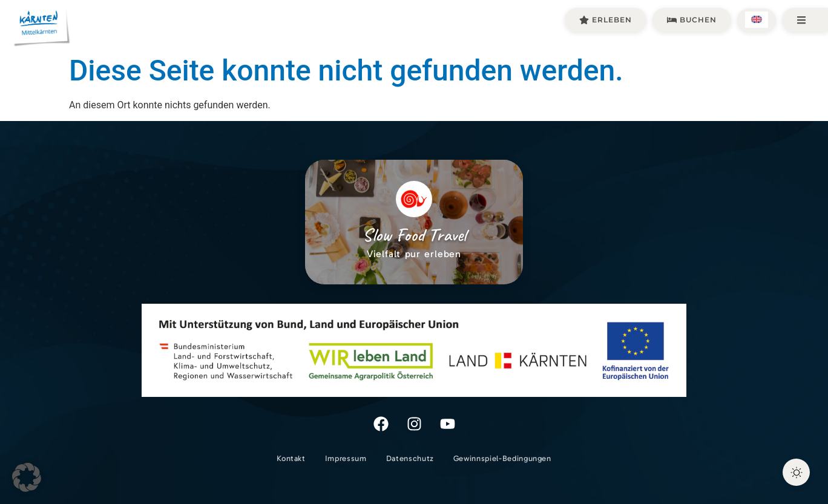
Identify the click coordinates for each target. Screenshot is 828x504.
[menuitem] (757, 20)
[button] (27, 477)
